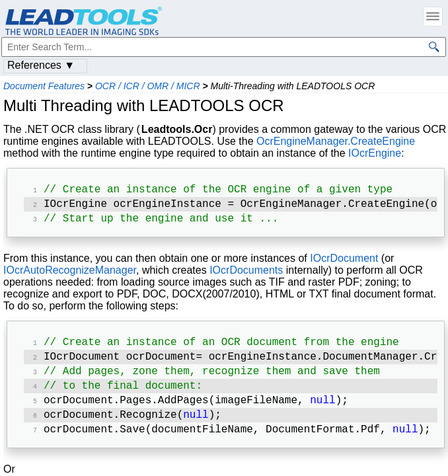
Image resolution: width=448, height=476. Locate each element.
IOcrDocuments (246, 274)
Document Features (44, 86)
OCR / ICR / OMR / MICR (148, 86)
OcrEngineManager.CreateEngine (336, 141)
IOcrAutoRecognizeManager (70, 274)
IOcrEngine (375, 153)
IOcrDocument (344, 262)
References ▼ (41, 65)
